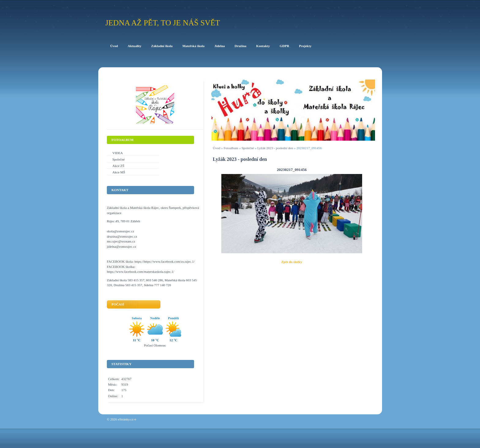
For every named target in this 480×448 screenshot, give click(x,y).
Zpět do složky (292, 262)
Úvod (216, 148)
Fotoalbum (231, 148)
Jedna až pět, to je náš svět (163, 23)
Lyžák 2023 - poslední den (275, 148)
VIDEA (118, 153)
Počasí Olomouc (155, 345)
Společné (248, 148)
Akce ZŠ (118, 166)
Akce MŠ (119, 172)
